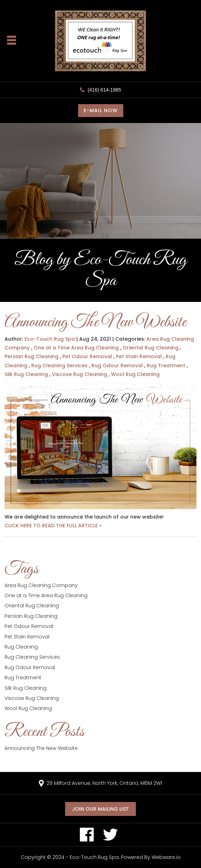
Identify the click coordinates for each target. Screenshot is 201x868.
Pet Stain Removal (139, 356)
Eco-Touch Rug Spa (94, 857)
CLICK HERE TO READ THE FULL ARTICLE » (53, 526)
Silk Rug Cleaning (26, 374)
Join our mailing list (100, 809)
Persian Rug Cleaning (32, 356)
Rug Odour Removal (117, 366)
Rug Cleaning (21, 647)
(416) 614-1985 (104, 90)
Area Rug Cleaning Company (41, 585)
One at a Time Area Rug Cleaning (76, 348)
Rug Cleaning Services (59, 366)
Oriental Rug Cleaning (151, 348)
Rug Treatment (166, 366)
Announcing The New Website (95, 322)
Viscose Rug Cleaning (79, 374)
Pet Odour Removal (87, 356)
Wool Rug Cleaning (135, 374)
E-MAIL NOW (101, 110)
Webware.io (166, 857)
